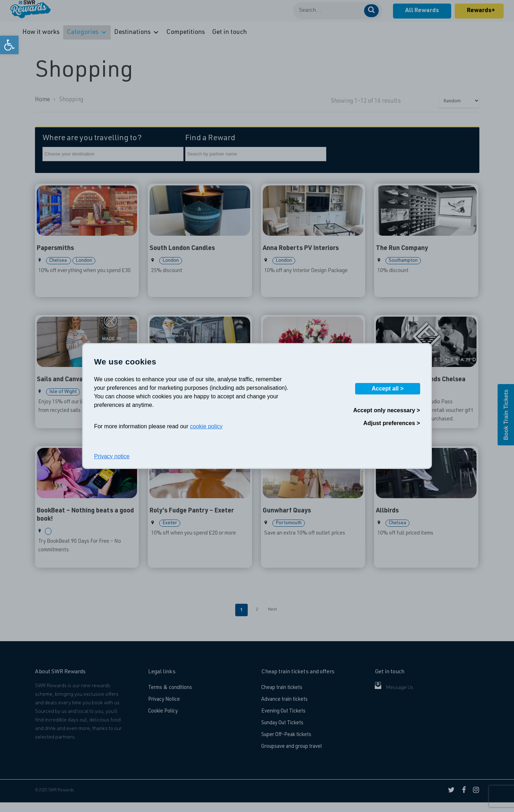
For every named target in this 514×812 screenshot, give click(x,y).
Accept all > (387, 389)
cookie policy (206, 426)
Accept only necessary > (386, 410)
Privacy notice (112, 456)
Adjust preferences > (392, 423)
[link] (9, 45)
